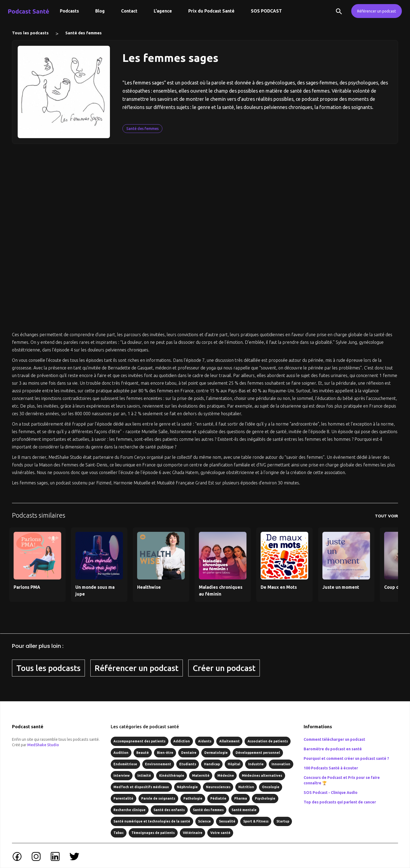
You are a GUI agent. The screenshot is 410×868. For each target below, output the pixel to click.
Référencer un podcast (377, 11)
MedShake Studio (43, 745)
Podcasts (69, 11)
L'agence (163, 11)
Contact (129, 11)
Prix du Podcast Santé (211, 11)
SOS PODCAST (266, 11)
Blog (100, 11)
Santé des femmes (84, 33)
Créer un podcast (224, 668)
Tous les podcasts (30, 33)
